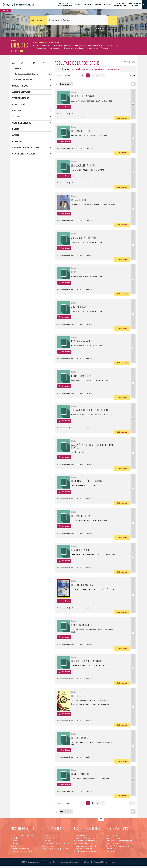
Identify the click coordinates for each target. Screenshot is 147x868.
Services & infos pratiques (22, 856)
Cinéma (14, 864)
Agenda (14, 858)
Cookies (109, 866)
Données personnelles (124, 866)
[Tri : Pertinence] (66, 84)
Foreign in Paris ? (113, 864)
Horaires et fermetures (84, 858)
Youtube (46, 861)
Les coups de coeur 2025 (85, 866)
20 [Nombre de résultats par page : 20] (131, 76)
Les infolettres (48, 866)
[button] (144, 5)
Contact (114, 856)
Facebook (47, 856)
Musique (15, 861)
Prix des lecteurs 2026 (84, 864)
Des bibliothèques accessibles (119, 861)
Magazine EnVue (113, 858)
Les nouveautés (81, 856)
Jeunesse (15, 866)
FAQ (107, 856)
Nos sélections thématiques (86, 861)
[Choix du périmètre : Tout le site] (38, 20)
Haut (101, 839)
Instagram (47, 858)
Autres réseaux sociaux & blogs (56, 864)
